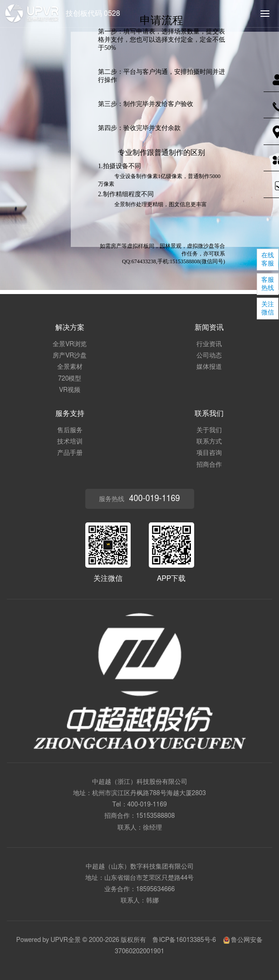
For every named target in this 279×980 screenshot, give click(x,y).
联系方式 (209, 442)
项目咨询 (209, 453)
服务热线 (139, 499)
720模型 (70, 379)
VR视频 (70, 390)
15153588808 (156, 816)
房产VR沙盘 (70, 356)
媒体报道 (209, 367)
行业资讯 (209, 344)
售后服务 (70, 430)
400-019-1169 (147, 805)
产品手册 (70, 453)
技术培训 (70, 442)
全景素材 (70, 367)
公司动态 (209, 356)
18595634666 (156, 889)
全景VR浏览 (70, 344)
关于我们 (209, 430)
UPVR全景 (66, 940)
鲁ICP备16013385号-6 (184, 940)
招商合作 (209, 465)
